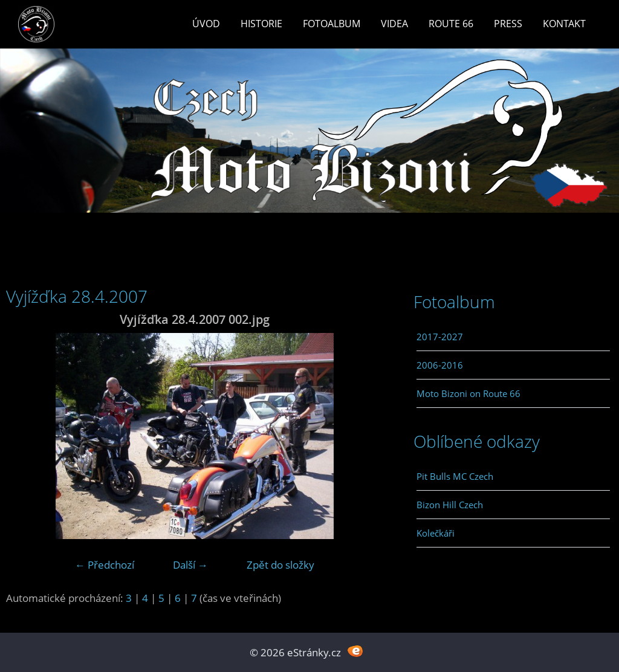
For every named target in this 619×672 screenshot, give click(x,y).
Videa (394, 24)
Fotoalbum (332, 24)
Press (508, 24)
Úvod (206, 24)
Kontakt (564, 24)
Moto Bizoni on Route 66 (468, 393)
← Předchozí (105, 565)
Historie (261, 24)
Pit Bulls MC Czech (455, 476)
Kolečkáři (436, 533)
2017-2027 (440, 337)
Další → (190, 565)
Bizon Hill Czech (450, 505)
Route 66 (451, 24)
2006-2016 (440, 365)
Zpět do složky (280, 565)
